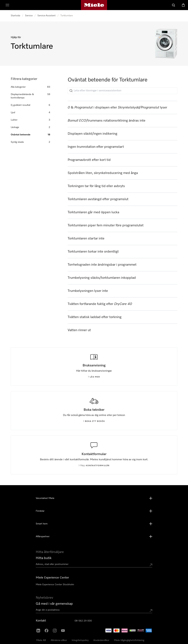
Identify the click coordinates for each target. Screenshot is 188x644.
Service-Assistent (46, 16)
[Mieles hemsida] (94, 5)
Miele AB (41, 640)
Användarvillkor (101, 640)
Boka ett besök (94, 421)
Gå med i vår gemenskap (54, 604)
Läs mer (94, 377)
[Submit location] (151, 565)
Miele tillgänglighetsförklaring (129, 640)
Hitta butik (44, 558)
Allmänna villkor (59, 640)
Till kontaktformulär (94, 466)
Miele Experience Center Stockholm (55, 585)
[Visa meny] (7, 5)
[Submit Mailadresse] (151, 611)
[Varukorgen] (183, 5)
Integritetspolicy (80, 640)
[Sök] (174, 5)
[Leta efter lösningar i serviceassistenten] (122, 91)
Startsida (15, 16)
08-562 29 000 (83, 621)
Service (29, 16)
